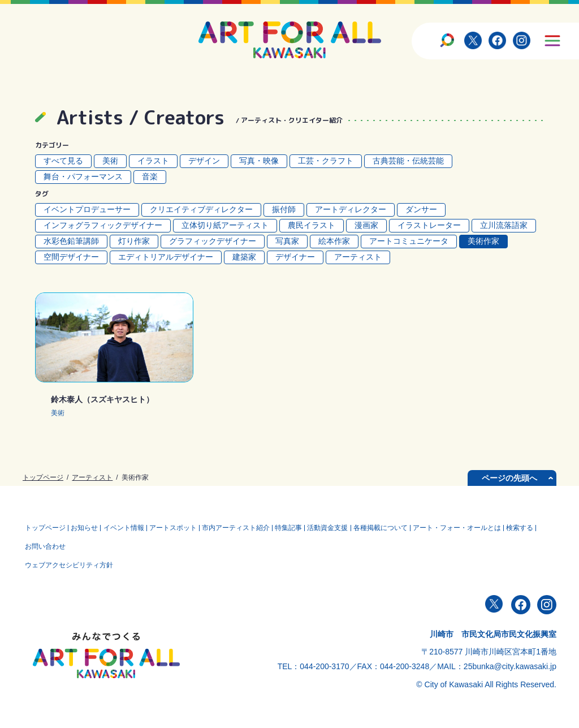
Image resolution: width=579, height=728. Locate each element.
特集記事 (300, 527)
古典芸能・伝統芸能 (408, 161)
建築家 (244, 257)
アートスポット (180, 527)
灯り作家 (134, 241)
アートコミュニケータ (409, 241)
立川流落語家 (504, 225)
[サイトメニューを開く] (552, 40)
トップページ (43, 477)
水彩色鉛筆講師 (71, 241)
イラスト (153, 161)
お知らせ (88, 527)
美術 (110, 161)
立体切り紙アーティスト (225, 225)
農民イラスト (312, 225)
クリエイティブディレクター (201, 209)
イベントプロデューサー (87, 209)
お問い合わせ (81, 542)
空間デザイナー (71, 257)
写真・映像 (259, 161)
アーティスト (358, 257)
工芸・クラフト (326, 161)
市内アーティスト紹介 (245, 527)
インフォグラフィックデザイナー (103, 225)
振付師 (284, 209)
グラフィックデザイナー (213, 241)
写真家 (287, 241)
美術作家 (483, 241)
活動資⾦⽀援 (342, 527)
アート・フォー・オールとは (475, 527)
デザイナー (295, 257)
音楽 (150, 176)
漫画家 (366, 225)
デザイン (204, 161)
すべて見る (63, 161)
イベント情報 (129, 527)
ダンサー (421, 209)
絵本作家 (334, 241)
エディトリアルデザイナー (166, 257)
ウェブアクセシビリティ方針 (70, 559)
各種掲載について (396, 527)
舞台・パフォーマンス (83, 176)
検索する (40, 542)
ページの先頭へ (509, 478)
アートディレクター (351, 209)
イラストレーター (429, 225)
